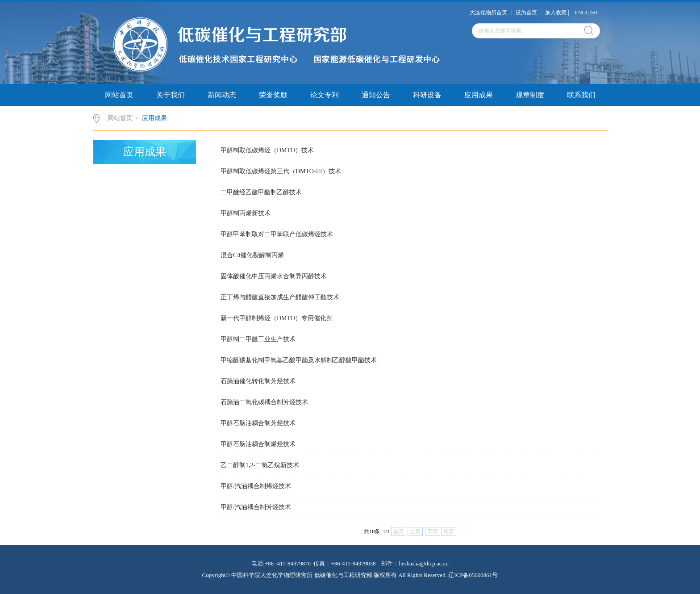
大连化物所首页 (488, 13)
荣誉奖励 (273, 95)
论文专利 (325, 95)
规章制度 (530, 95)
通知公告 (376, 95)
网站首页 (119, 95)
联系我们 (581, 95)
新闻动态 (222, 95)
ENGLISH (586, 13)
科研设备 (427, 95)
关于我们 (171, 95)
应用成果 (479, 95)
